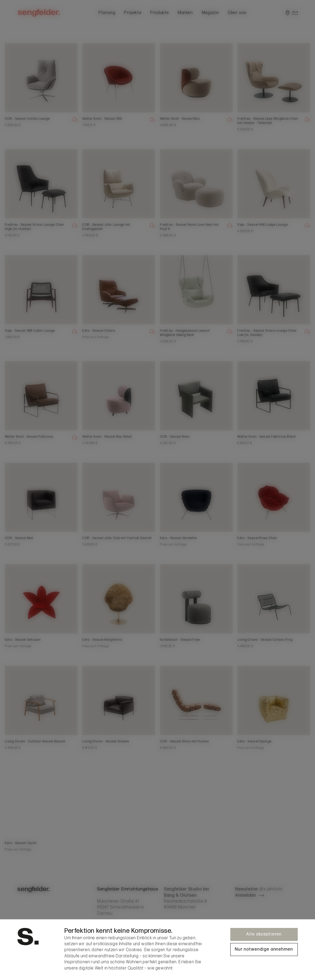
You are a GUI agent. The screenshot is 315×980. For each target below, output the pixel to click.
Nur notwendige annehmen (264, 949)
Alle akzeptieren (264, 934)
